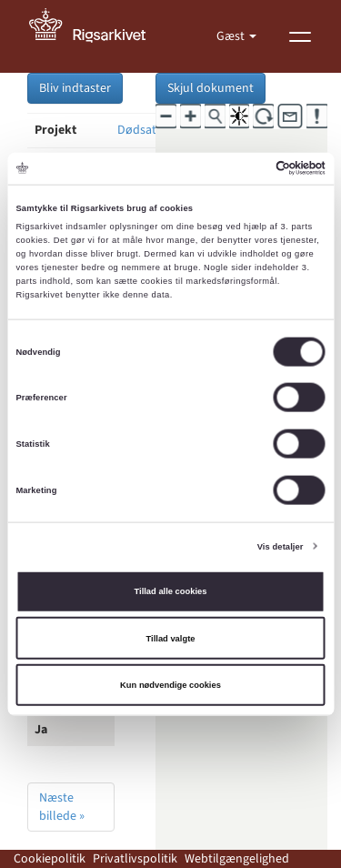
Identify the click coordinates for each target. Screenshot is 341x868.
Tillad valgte (171, 638)
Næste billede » (62, 807)
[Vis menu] (300, 36)
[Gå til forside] (97, 36)
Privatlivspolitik (135, 859)
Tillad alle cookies (171, 591)
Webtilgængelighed (237, 859)
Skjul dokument (211, 88)
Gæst (232, 36)
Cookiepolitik (50, 859)
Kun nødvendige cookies (170, 685)
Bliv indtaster (75, 88)
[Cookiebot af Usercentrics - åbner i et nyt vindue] (247, 168)
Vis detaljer (281, 546)
